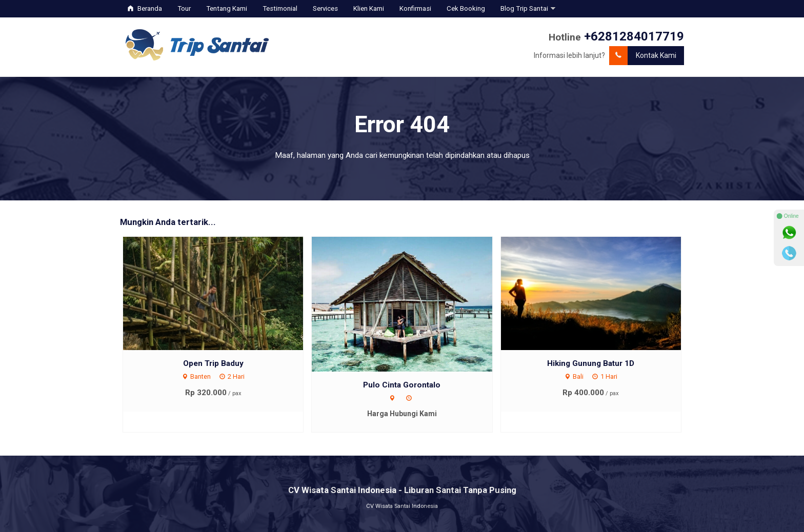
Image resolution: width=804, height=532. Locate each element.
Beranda (145, 8)
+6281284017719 (634, 36)
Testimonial (280, 8)
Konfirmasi (415, 8)
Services (325, 8)
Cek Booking (466, 8)
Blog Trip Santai (524, 8)
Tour (184, 8)
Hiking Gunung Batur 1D (591, 363)
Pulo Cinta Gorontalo (402, 385)
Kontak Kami (643, 56)
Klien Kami (369, 8)
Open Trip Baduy (213, 363)
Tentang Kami (227, 8)
